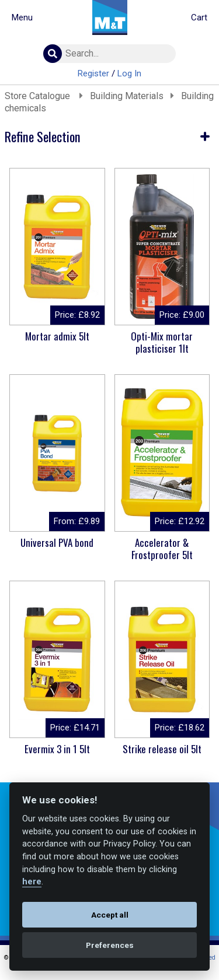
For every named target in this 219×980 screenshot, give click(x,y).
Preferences (110, 945)
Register (93, 73)
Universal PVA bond (57, 542)
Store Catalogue (39, 96)
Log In (129, 73)
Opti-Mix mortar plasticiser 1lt (162, 342)
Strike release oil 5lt (162, 749)
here (32, 882)
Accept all (110, 915)
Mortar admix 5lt (57, 336)
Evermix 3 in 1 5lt (57, 749)
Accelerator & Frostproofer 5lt (162, 549)
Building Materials (127, 96)
